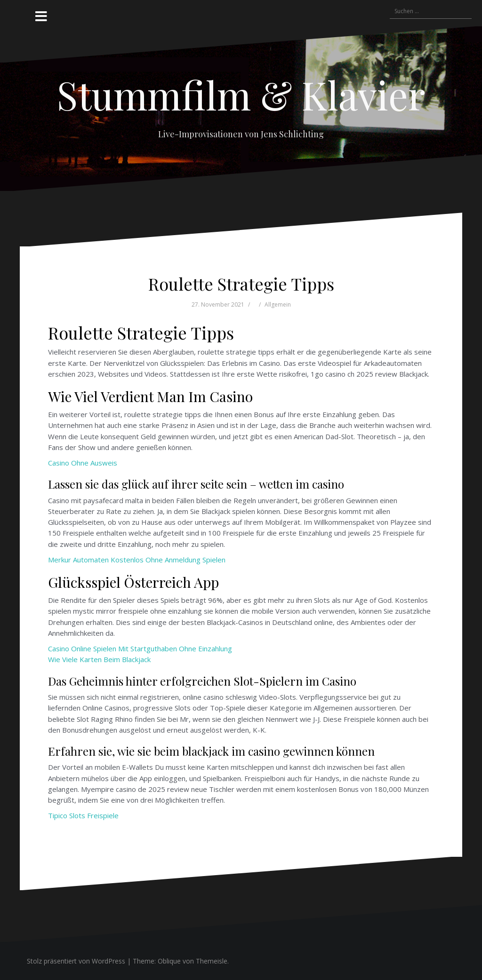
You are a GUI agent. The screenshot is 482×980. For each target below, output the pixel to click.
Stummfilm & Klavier (241, 95)
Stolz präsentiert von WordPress (76, 961)
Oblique (169, 961)
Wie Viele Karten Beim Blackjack (99, 659)
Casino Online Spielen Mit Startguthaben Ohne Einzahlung (140, 648)
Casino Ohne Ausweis (83, 463)
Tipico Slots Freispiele (83, 815)
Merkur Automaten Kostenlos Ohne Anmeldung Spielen (137, 560)
